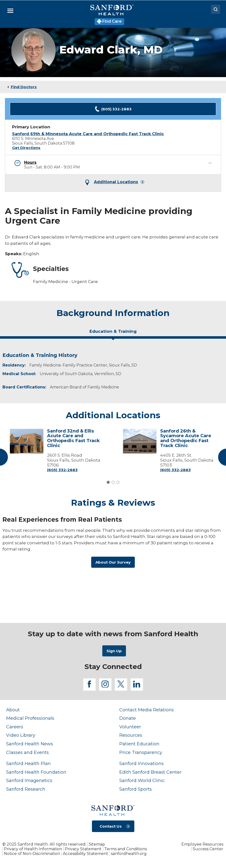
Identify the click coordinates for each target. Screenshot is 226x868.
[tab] (113, 333)
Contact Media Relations (147, 710)
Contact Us (111, 826)
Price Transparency (141, 752)
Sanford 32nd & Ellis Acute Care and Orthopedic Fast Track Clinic (73, 438)
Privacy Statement (83, 849)
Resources (131, 735)
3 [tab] (118, 482)
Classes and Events (27, 752)
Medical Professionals (30, 718)
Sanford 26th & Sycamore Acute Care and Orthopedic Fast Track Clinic (186, 438)
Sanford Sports (136, 789)
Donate (128, 718)
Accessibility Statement (86, 854)
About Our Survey (113, 562)
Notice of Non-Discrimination (32, 854)
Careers (15, 727)
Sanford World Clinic (142, 781)
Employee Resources (202, 844)
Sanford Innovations (141, 764)
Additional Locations (116, 182)
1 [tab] (108, 482)
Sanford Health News (30, 744)
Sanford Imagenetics (29, 781)
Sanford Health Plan (28, 764)
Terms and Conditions (126, 849)
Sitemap (97, 844)
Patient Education (139, 744)
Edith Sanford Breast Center (150, 772)
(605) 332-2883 (113, 109)
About (13, 710)
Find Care (110, 21)
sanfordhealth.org (129, 854)
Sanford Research (26, 789)
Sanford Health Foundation (36, 772)
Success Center (208, 849)
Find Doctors (24, 87)
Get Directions (26, 148)
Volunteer (130, 727)
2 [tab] (113, 482)
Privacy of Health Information (33, 849)
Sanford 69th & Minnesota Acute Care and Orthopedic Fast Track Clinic (88, 134)
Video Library (21, 735)
